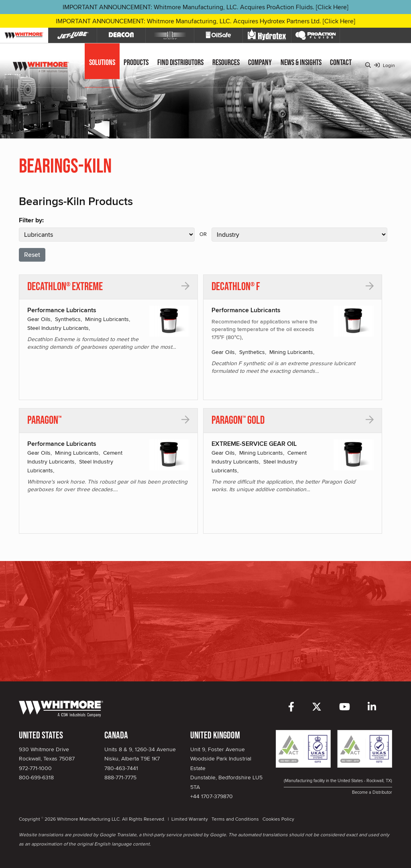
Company (260, 63)
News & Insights (301, 63)
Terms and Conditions (235, 819)
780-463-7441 (121, 768)
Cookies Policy (278, 819)
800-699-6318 (36, 777)
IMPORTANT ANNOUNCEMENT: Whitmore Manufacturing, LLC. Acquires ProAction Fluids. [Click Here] (205, 7)
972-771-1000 (35, 768)
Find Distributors (180, 63)
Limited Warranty (190, 819)
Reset (32, 255)
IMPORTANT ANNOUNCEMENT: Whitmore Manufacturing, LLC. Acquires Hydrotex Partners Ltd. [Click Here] (205, 21)
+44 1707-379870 (212, 796)
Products (136, 63)
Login (385, 65)
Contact (341, 63)
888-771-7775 (120, 777)
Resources (226, 63)
